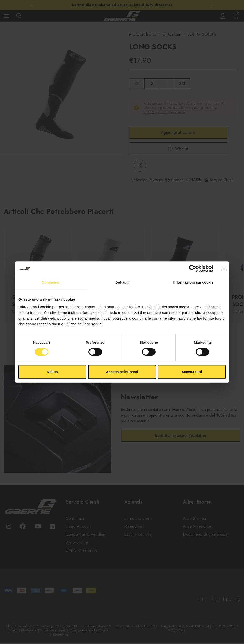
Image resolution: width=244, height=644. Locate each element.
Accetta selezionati (122, 372)
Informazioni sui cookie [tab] (194, 282)
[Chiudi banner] (224, 268)
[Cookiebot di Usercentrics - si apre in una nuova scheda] (193, 268)
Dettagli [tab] (122, 282)
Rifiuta (52, 372)
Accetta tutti (192, 372)
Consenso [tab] (50, 282)
